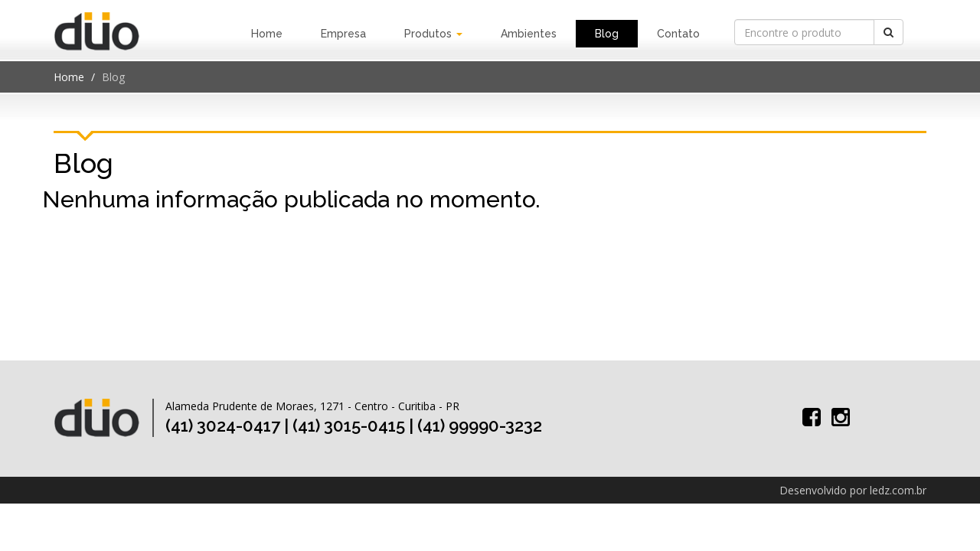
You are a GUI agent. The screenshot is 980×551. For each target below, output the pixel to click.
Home (267, 34)
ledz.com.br (898, 490)
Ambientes (529, 34)
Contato (678, 34)
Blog (607, 34)
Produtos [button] (433, 34)
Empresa (343, 34)
